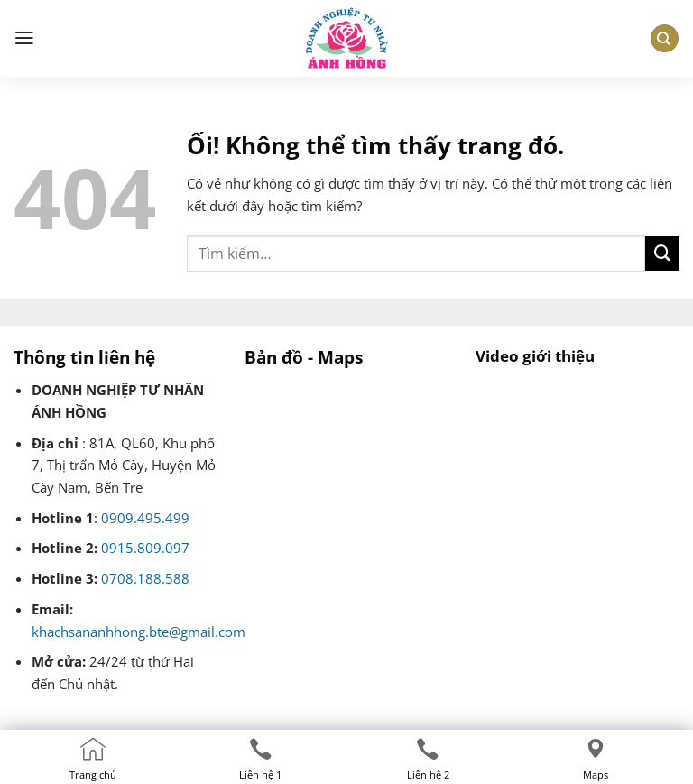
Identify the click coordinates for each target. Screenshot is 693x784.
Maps (596, 775)
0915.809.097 (145, 548)
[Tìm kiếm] (665, 38)
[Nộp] (662, 254)
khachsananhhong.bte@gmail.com (139, 632)
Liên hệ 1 (260, 775)
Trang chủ (93, 775)
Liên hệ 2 (428, 775)
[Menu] (24, 39)
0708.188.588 (145, 579)
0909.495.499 (145, 518)
